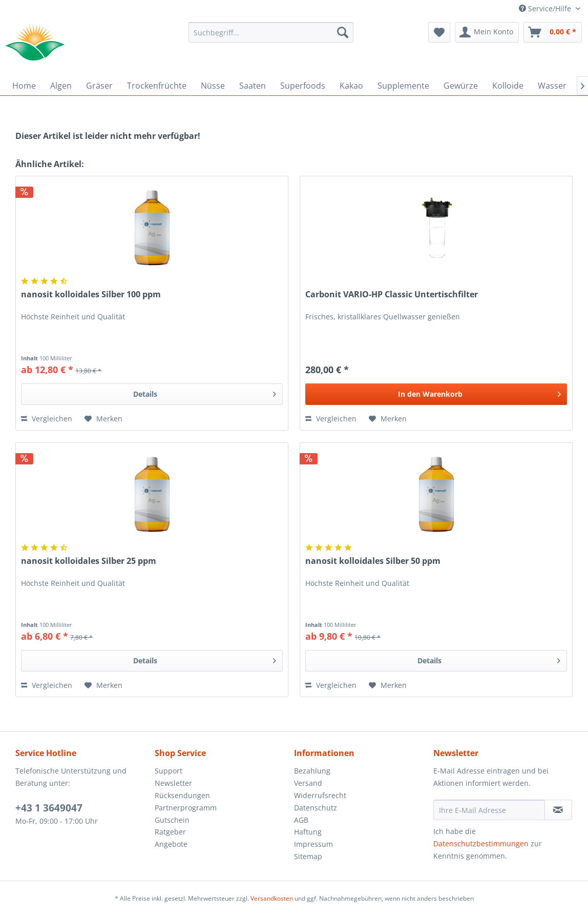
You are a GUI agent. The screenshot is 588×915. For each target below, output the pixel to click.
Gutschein (172, 820)
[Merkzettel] (439, 32)
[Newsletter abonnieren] (558, 810)
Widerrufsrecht (320, 795)
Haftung (308, 832)
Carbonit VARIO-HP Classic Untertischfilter (392, 294)
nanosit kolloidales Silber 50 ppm (373, 561)
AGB (301, 820)
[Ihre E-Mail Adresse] (489, 810)
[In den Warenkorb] (436, 394)
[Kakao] (351, 86)
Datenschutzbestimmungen (481, 843)
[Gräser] (99, 86)
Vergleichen (47, 419)
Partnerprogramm (186, 808)
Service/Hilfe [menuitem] (546, 8)
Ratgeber (170, 832)
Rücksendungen (182, 795)
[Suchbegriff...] (271, 32)
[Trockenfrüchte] (157, 86)
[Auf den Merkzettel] (103, 419)
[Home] (24, 86)
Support (169, 771)
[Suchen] (343, 32)
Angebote (171, 844)
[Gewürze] (461, 86)
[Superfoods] (303, 86)
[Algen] (61, 86)
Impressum (313, 844)
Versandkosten (272, 898)
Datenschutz (316, 808)
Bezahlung (312, 771)
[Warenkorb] (553, 32)
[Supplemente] (403, 86)
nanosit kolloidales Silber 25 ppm (89, 561)
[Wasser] (552, 86)
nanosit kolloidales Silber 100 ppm (91, 294)
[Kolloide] (508, 86)
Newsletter (173, 783)
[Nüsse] (213, 86)
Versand (308, 783)
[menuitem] (271, 32)
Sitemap (308, 856)
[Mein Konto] (487, 32)
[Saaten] (253, 86)
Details (205, 392)
